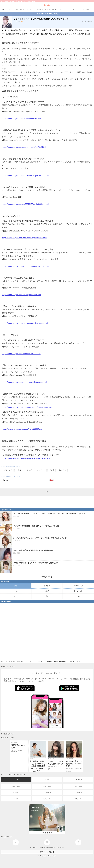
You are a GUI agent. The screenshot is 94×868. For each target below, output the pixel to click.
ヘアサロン (16, 793)
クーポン (16, 799)
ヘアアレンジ (7, 470)
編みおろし (62, 470)
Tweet (6, 480)
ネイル (16, 591)
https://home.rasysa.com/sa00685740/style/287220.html (25, 266)
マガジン (47, 780)
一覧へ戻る (47, 577)
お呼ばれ (19, 470)
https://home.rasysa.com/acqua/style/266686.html (23, 429)
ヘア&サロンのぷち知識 (47, 14)
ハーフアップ (41, 470)
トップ (16, 780)
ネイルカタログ (78, 786)
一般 (78, 596)
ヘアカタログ (78, 780)
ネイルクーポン (47, 799)
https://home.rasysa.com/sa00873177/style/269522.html (25, 204)
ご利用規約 (42, 847)
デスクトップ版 (47, 852)
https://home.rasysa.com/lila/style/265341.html (21, 354)
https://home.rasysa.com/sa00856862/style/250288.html (25, 175)
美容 (47, 596)
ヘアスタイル (47, 586)
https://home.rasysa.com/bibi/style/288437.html (22, 118)
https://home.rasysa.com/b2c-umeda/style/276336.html (25, 323)
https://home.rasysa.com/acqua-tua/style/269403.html (24, 382)
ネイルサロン (47, 793)
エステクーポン (78, 799)
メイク (16, 596)
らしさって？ (34, 847)
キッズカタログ (47, 786)
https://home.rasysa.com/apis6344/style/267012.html (24, 147)
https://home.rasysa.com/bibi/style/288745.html (22, 295)
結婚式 (52, 470)
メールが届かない (51, 847)
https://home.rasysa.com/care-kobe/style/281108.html (24, 238)
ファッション (78, 591)
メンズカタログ (16, 786)
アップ (29, 470)
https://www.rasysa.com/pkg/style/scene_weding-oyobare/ (26, 458)
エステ (47, 591)
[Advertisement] (20, 502)
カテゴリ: (33, 661)
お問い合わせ (60, 847)
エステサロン (78, 793)
